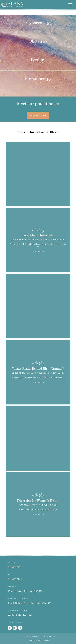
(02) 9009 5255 (15, 567)
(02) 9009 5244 (15, 579)
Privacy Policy (49, 637)
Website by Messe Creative (39, 640)
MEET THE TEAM (38, 115)
